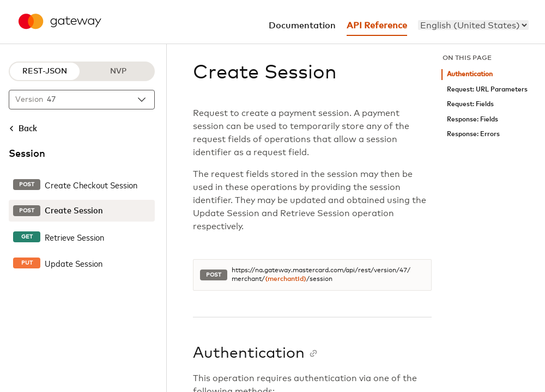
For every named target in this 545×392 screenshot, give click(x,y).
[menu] (473, 25)
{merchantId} (286, 279)
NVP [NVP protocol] (118, 71)
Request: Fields (470, 104)
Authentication (470, 74)
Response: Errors (473, 134)
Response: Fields (473, 120)
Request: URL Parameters (487, 90)
